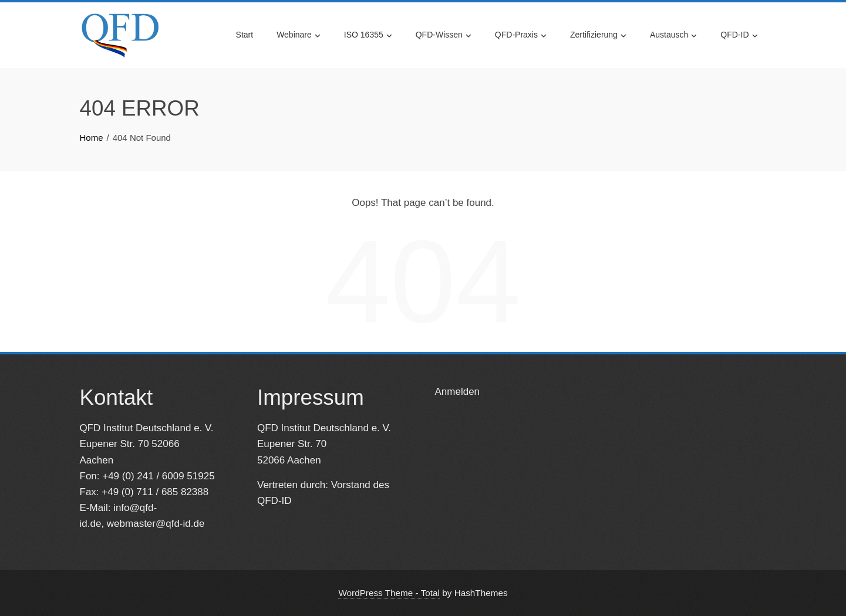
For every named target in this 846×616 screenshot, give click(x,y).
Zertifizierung (598, 35)
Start (245, 35)
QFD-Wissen (444, 35)
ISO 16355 (368, 35)
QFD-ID (739, 35)
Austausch (673, 35)
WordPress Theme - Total (389, 593)
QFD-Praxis (521, 35)
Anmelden (458, 392)
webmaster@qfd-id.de (156, 524)
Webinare (299, 35)
